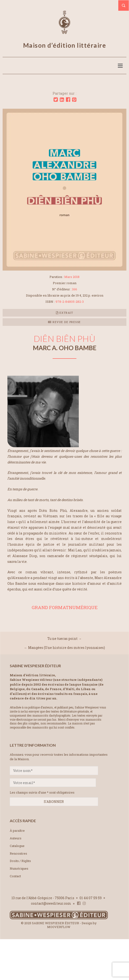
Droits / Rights (20, 861)
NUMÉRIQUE (83, 607)
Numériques (19, 868)
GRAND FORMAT (50, 607)
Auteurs (16, 838)
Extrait (65, 313)
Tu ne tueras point (62, 639)
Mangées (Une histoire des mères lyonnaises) (67, 648)
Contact (15, 876)
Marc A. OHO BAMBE (65, 348)
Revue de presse (64, 322)
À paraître (17, 831)
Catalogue (17, 846)
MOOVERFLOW (59, 927)
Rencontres (18, 853)
